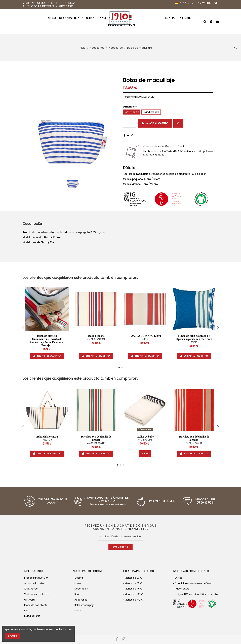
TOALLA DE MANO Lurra (145, 336)
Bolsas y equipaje (84, 605)
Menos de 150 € (134, 600)
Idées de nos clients (36, 605)
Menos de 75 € (133, 589)
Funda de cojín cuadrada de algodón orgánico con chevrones (194, 337)
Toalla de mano (96, 336)
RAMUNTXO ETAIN (145, 440)
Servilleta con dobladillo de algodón (96, 438)
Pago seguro (182, 589)
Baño (77, 594)
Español (185, 3)
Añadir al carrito (155, 123)
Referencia (129, 97)
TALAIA (194, 342)
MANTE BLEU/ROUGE (96, 339)
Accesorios (81, 600)
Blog (27, 611)
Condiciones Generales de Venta (194, 583)
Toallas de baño (145, 437)
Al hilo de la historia (39, 6)
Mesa (78, 583)
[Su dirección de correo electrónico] (121, 537)
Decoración (81, 589)
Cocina (79, 578)
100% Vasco (31, 589)
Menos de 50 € (133, 583)
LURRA (145, 339)
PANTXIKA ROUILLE (194, 443)
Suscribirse (120, 547)
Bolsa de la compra (47, 437)
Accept (12, 636)
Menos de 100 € (134, 594)
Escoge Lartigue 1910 (36, 578)
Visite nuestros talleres (41, 3)
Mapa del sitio (32, 616)
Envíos (179, 578)
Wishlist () (208, 3)
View (145, 453)
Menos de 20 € (133, 578)
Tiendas (70, 3)
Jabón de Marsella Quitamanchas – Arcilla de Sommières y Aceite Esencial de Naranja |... (47, 341)
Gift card (66, 6)
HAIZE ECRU (47, 440)
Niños (78, 611)
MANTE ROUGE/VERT (96, 443)
